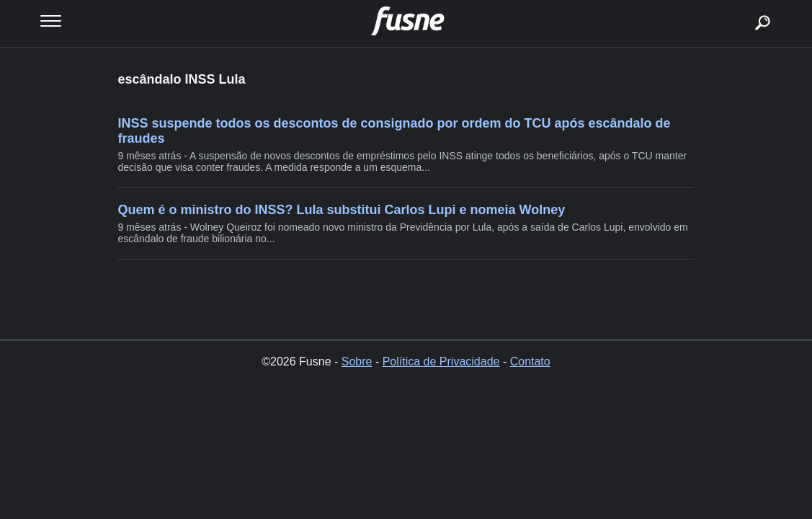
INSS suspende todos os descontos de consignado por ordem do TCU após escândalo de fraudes (394, 131)
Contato (530, 361)
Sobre (357, 361)
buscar (740, 5)
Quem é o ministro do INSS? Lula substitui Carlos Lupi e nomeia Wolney (341, 210)
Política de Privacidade (441, 361)
